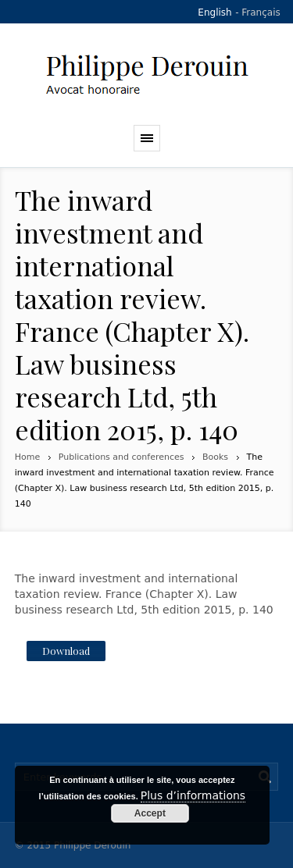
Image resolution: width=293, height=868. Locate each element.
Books (215, 457)
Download (66, 651)
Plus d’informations (193, 795)
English (214, 12)
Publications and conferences (121, 457)
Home (27, 457)
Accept (150, 813)
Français (261, 12)
